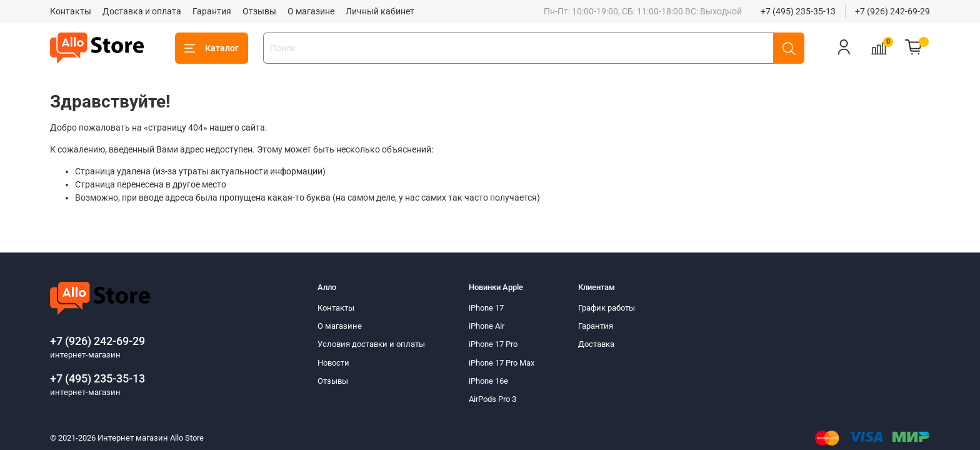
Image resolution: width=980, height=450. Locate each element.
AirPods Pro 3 (492, 399)
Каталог (212, 49)
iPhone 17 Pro (493, 344)
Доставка (596, 344)
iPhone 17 (486, 308)
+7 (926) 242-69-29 (892, 11)
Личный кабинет (380, 11)
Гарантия (212, 11)
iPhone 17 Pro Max (502, 363)
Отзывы (259, 11)
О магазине (311, 11)
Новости (333, 363)
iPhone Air (487, 326)
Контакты (71, 11)
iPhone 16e (488, 381)
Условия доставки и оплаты (371, 344)
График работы (607, 308)
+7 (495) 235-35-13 (798, 11)
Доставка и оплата (142, 11)
